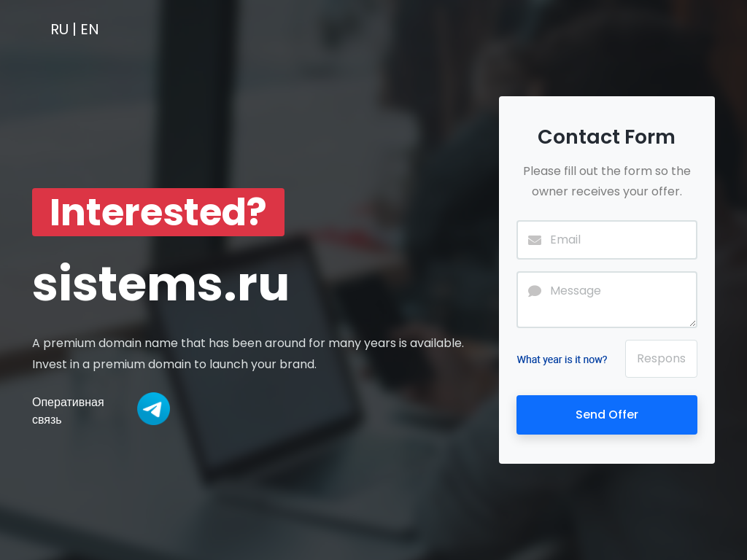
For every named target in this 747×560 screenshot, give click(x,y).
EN (90, 29)
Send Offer (607, 415)
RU (59, 29)
